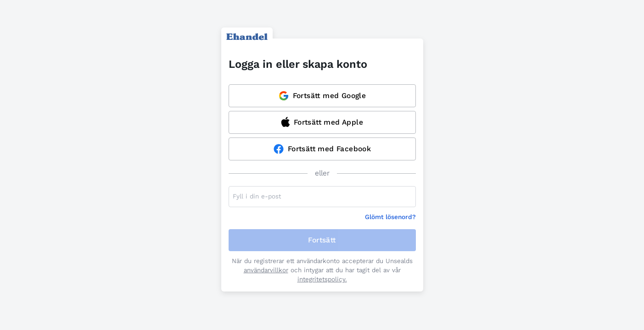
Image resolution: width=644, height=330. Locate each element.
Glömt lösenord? (390, 217)
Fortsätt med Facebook (322, 149)
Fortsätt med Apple (322, 122)
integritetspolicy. (322, 279)
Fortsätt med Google (322, 96)
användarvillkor (266, 270)
